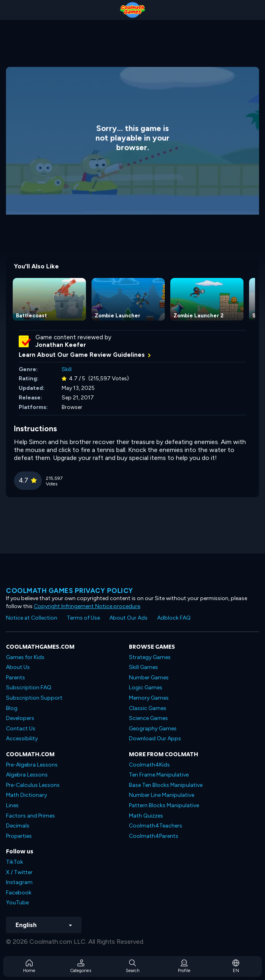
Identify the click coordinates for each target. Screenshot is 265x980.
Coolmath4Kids (149, 765)
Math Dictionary (26, 795)
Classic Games (148, 708)
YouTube (17, 903)
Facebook (19, 893)
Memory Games (149, 698)
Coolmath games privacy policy (70, 591)
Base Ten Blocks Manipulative (166, 785)
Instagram (19, 882)
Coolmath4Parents (154, 836)
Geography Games (153, 729)
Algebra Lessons (27, 775)
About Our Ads (129, 618)
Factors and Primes (30, 816)
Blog (12, 708)
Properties (19, 836)
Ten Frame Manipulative (159, 775)
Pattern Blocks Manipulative (164, 805)
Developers (20, 718)
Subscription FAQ (29, 688)
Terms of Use (83, 618)
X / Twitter (19, 872)
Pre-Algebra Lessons (32, 765)
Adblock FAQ (174, 618)
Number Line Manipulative (162, 795)
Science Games (148, 718)
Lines (12, 805)
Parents (16, 678)
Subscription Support (34, 698)
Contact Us (21, 729)
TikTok (15, 862)
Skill (67, 369)
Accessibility (22, 738)
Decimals (18, 826)
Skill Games (143, 667)
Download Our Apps (155, 738)
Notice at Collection (32, 618)
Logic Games (146, 688)
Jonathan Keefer (61, 345)
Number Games (149, 678)
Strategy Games (150, 657)
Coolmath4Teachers (156, 826)
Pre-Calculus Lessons (33, 785)
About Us (18, 667)
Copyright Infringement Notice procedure (87, 606)
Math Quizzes (146, 816)
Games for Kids (25, 657)
